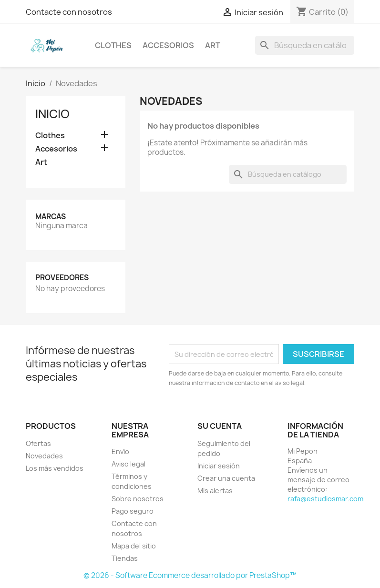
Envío (120, 451)
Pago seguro (133, 511)
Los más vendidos (55, 468)
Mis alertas (215, 491)
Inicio (52, 114)
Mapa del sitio (134, 546)
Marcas (51, 217)
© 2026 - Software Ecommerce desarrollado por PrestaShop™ (190, 575)
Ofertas (38, 443)
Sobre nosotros (138, 499)
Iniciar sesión (219, 466)
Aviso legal (128, 464)
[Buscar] (305, 45)
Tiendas (125, 558)
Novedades (44, 456)
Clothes (113, 45)
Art (213, 45)
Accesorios (168, 45)
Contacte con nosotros (69, 12)
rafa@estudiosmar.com (325, 499)
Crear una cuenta (226, 478)
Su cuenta (220, 426)
